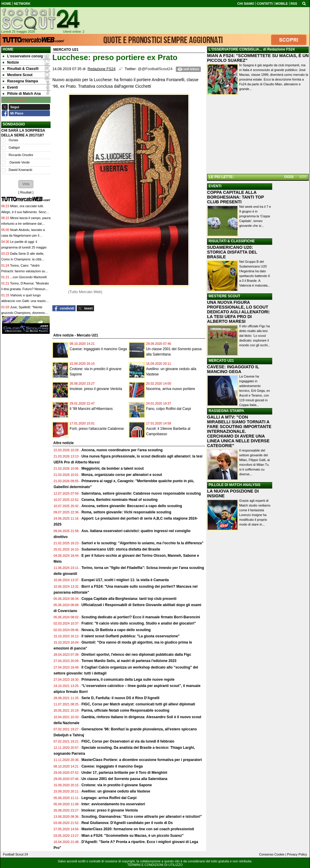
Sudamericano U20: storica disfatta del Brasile (121, 549)
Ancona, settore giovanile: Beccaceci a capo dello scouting (132, 506)
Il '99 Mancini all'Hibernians (91, 409)
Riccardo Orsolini (21, 155)
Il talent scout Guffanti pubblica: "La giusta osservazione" (131, 636)
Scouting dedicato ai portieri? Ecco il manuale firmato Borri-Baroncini (141, 617)
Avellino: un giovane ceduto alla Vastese (116, 791)
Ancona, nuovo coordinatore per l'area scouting (122, 450)
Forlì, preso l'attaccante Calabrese (97, 429)
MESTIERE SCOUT (224, 296)
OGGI (289, 177)
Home (8, 49)
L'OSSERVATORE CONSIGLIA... (235, 49)
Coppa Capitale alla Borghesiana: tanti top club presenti (129, 599)
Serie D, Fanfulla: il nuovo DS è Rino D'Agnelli (120, 698)
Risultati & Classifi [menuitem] (21, 69)
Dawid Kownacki (20, 170)
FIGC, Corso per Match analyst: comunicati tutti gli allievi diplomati (139, 704)
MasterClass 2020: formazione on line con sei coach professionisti (138, 829)
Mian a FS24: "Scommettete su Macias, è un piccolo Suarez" (133, 836)
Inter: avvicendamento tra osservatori (113, 804)
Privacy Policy (297, 854)
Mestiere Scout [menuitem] (18, 75)
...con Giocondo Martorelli (28, 277)
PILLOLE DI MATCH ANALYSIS (234, 485)
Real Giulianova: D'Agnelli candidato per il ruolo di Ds (127, 823)
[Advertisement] (258, 135)
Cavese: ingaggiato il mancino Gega (98, 349)
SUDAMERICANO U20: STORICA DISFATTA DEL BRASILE (232, 252)
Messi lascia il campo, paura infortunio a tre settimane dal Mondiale (26, 224)
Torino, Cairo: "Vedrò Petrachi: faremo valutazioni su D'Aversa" (23, 271)
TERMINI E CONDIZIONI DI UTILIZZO (155, 865)
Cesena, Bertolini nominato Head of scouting (120, 500)
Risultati (26, 192)
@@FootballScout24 (155, 69)
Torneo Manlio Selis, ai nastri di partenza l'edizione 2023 (129, 661)
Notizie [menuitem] (11, 62)
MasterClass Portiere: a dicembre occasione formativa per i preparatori (142, 760)
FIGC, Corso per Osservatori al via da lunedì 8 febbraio (128, 741)
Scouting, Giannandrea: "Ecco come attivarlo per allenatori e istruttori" (142, 817)
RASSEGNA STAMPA (226, 411)
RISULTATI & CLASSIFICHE (232, 241)
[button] (26, 184)
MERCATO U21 (221, 361)
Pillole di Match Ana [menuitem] (22, 94)
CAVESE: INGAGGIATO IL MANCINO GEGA (233, 369)
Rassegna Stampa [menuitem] (20, 81)
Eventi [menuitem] (10, 87)
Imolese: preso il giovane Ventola (96, 389)
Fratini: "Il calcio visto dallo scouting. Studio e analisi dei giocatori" (139, 623)
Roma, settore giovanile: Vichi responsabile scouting (126, 512)
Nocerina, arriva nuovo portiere (171, 389)
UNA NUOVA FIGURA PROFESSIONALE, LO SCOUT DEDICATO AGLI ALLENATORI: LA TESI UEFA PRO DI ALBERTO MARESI (238, 312)
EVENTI (215, 186)
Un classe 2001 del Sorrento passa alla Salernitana (125, 779)
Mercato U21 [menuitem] (15, 100)
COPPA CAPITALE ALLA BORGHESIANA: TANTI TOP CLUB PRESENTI (235, 197)
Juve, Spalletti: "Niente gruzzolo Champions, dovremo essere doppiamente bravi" (23, 313)
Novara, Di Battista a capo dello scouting (116, 630)
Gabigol (14, 147)
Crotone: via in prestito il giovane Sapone (117, 785)
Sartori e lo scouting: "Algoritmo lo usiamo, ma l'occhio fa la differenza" (143, 543)
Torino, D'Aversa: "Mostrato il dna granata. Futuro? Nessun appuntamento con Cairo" (25, 289)
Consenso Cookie (272, 854)
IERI (303, 177)
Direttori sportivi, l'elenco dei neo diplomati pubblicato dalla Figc (136, 655)
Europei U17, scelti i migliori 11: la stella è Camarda (125, 580)
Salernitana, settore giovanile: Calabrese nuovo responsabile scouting (141, 493)
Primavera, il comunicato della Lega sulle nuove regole (128, 680)
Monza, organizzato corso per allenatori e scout (122, 475)
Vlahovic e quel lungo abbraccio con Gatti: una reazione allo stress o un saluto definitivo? (25, 301)
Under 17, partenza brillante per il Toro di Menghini (124, 773)
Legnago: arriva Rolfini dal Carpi (109, 798)
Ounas (13, 140)
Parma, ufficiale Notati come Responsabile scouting (125, 710)
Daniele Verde (19, 162)
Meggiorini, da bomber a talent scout (113, 468)
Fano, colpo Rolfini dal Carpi (169, 409)
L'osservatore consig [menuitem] (23, 56)
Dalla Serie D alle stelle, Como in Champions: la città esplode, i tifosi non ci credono (23, 259)
